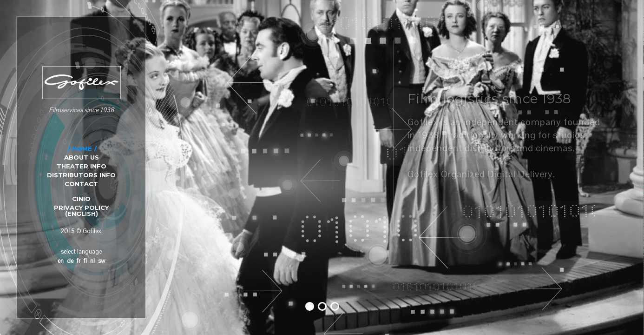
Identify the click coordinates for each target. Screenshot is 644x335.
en (61, 261)
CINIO (81, 199)
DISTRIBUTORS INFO (81, 175)
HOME (82, 148)
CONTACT (81, 184)
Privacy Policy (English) (81, 211)
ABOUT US (82, 157)
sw (102, 261)
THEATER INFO (82, 166)
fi (85, 261)
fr (79, 261)
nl (92, 261)
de (70, 261)
